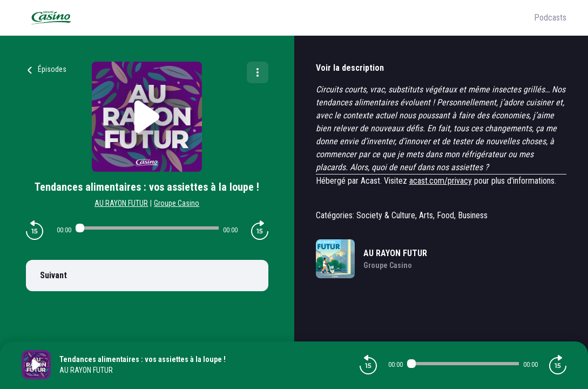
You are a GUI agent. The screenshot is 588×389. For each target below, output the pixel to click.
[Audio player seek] (147, 228)
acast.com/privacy (441, 181)
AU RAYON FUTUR (121, 203)
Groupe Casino (177, 203)
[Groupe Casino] (278, 18)
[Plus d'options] (258, 72)
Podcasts (550, 18)
